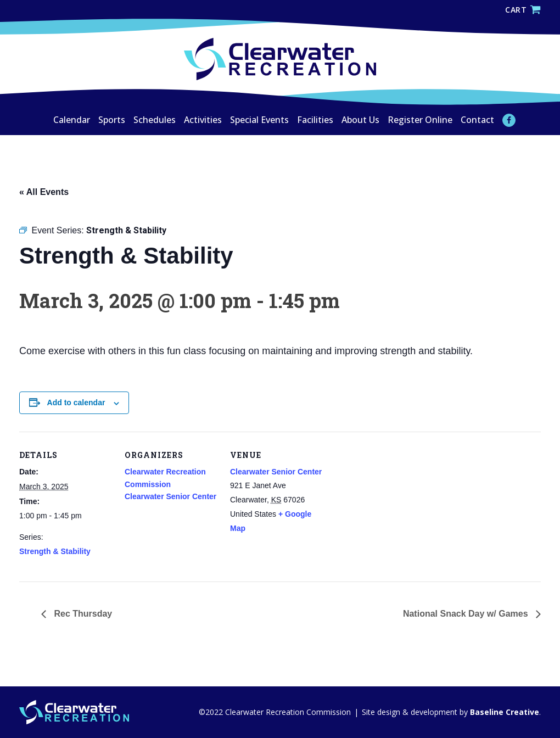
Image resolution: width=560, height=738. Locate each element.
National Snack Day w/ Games (467, 614)
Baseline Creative (503, 712)
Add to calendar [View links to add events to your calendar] (76, 402)
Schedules (155, 120)
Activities (203, 120)
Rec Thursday (82, 614)
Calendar (72, 120)
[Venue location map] (393, 507)
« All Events (44, 192)
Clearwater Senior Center (170, 496)
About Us (360, 120)
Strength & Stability (55, 551)
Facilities (315, 120)
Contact (477, 120)
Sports (112, 120)
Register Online (420, 120)
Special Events (259, 120)
